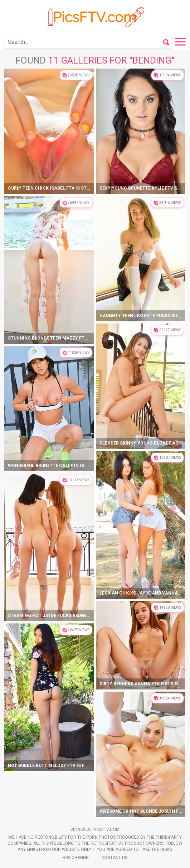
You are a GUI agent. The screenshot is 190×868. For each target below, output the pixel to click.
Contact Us (114, 858)
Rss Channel (77, 858)
